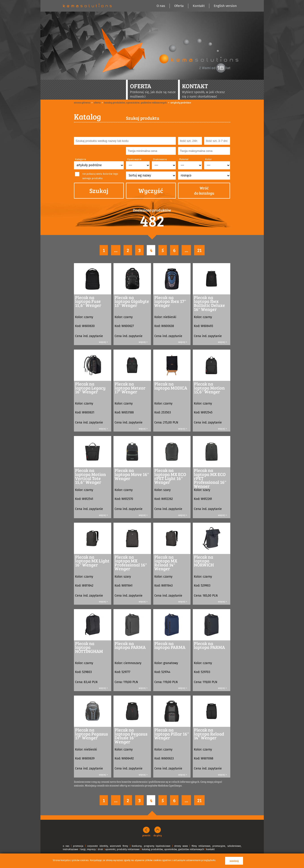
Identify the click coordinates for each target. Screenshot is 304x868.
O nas (161, 6)
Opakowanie (134, 159)
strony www (181, 846)
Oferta (179, 6)
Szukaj (99, 191)
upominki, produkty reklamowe (122, 849)
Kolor (208, 159)
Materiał (184, 159)
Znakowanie (160, 159)
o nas (66, 846)
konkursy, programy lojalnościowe (151, 846)
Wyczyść (151, 191)
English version (225, 6)
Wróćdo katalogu (204, 191)
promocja (78, 846)
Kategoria (81, 159)
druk (100, 849)
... (116, 250)
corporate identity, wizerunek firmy (108, 846)
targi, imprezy (88, 849)
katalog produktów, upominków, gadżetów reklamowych (173, 849)
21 (199, 250)
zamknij (234, 861)
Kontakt (199, 6)
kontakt (210, 849)
